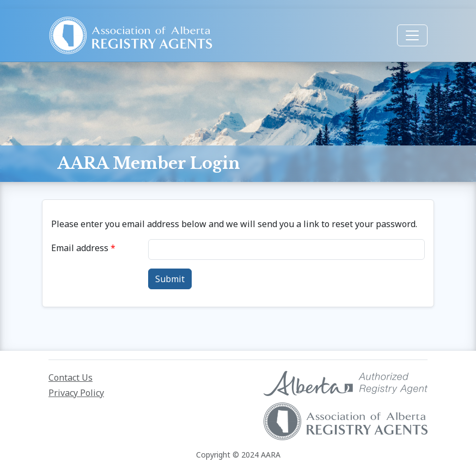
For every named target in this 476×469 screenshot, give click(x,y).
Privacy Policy (76, 393)
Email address (80, 248)
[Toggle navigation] (412, 35)
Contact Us (71, 377)
